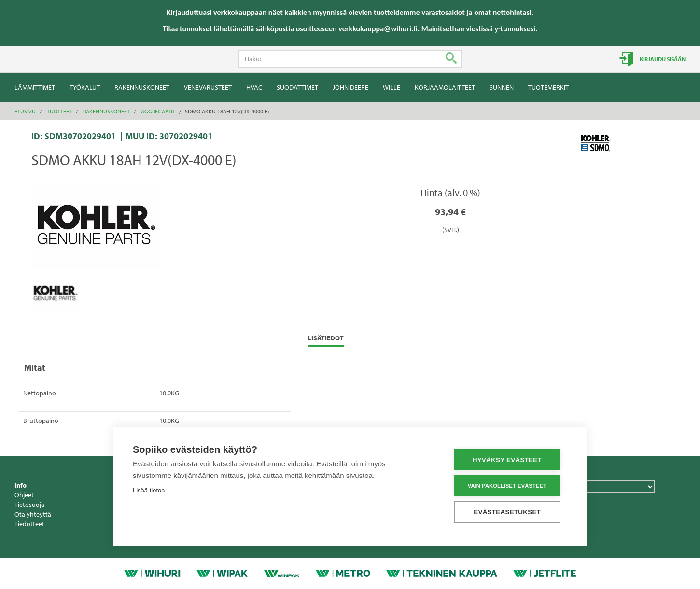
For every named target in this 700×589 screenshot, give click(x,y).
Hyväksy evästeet (509, 460)
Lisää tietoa (149, 491)
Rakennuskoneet (142, 87)
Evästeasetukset (510, 512)
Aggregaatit (158, 111)
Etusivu (25, 111)
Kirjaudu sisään (662, 59)
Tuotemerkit (548, 87)
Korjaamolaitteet (445, 87)
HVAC (254, 87)
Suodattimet (297, 87)
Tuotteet (59, 111)
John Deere (350, 87)
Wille (392, 87)
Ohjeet (24, 495)
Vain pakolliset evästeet (509, 486)
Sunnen (502, 87)
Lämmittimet (35, 87)
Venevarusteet (208, 87)
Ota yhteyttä (33, 514)
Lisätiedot (326, 340)
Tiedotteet (29, 524)
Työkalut (85, 87)
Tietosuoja (29, 505)
